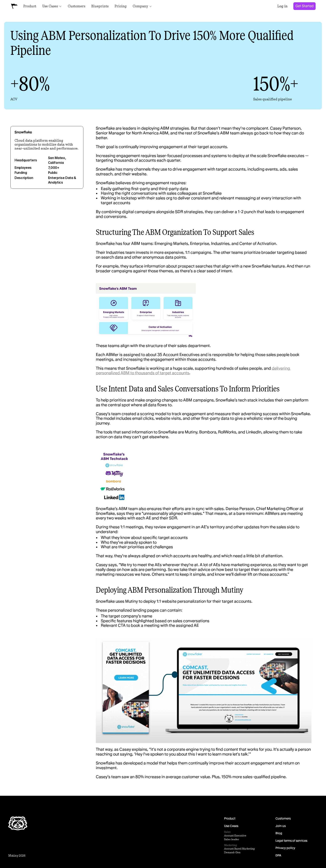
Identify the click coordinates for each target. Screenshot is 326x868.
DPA (278, 855)
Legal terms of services (291, 841)
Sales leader (232, 839)
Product (230, 818)
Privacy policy (285, 848)
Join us (281, 826)
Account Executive (235, 836)
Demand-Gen (232, 853)
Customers (283, 818)
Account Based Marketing (239, 849)
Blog (279, 833)
